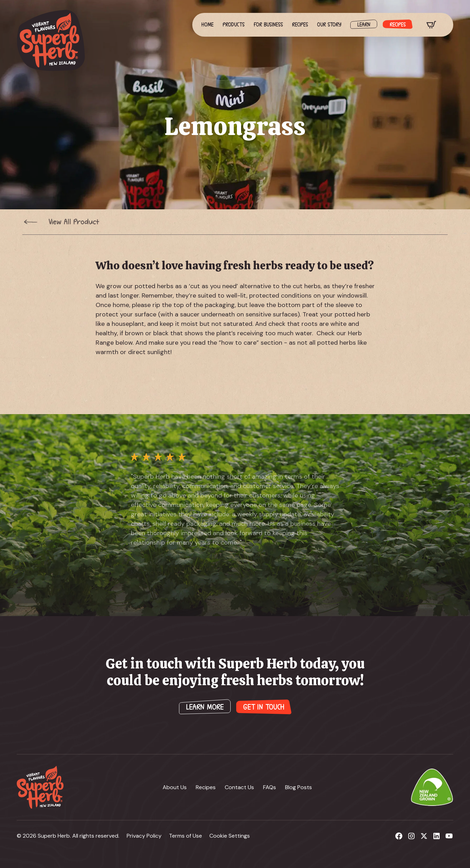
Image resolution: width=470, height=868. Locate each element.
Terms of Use (185, 836)
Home (207, 25)
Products (234, 25)
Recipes (300, 25)
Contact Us (239, 787)
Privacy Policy (144, 836)
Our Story (329, 25)
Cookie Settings (230, 836)
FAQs (270, 787)
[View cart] (431, 25)
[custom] (399, 836)
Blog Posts (299, 787)
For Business (268, 25)
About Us (175, 787)
